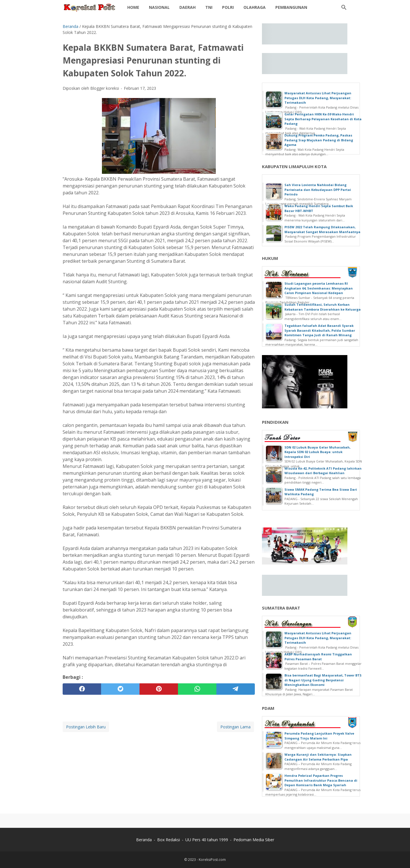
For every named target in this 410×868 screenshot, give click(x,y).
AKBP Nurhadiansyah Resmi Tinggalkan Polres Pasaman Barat (318, 657)
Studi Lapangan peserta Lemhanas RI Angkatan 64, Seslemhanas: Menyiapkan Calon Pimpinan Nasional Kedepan (319, 288)
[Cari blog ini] (344, 7)
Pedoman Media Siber (254, 840)
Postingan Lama (235, 727)
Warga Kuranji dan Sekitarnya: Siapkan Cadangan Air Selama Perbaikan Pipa (318, 757)
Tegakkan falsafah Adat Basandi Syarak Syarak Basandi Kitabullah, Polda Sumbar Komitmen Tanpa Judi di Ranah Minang (320, 330)
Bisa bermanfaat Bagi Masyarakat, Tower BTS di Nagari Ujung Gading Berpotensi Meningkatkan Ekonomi (323, 680)
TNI (209, 7)
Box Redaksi (169, 840)
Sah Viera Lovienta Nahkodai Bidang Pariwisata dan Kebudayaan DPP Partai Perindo (318, 190)
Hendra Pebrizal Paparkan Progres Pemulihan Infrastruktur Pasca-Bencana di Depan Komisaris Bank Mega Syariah (321, 780)
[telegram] (236, 689)
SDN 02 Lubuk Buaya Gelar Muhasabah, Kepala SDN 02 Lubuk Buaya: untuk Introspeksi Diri (317, 452)
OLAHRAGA (255, 7)
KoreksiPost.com (212, 860)
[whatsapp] (197, 689)
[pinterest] (159, 689)
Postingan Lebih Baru (86, 727)
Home (133, 7)
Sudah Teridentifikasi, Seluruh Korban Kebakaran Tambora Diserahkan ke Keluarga (323, 307)
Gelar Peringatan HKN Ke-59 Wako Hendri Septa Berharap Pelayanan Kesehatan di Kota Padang (323, 119)
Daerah (187, 7)
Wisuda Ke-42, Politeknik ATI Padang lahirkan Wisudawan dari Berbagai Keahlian (323, 471)
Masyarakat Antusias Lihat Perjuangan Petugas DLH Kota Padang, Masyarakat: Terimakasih (318, 98)
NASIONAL (159, 7)
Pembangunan (291, 7)
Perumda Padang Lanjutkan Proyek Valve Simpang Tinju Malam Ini (319, 736)
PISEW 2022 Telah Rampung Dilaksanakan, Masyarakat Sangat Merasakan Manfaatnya (322, 229)
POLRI (228, 7)
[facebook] (82, 689)
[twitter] (120, 689)
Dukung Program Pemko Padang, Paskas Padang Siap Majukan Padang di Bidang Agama (319, 140)
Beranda (144, 840)
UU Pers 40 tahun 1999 (207, 840)
